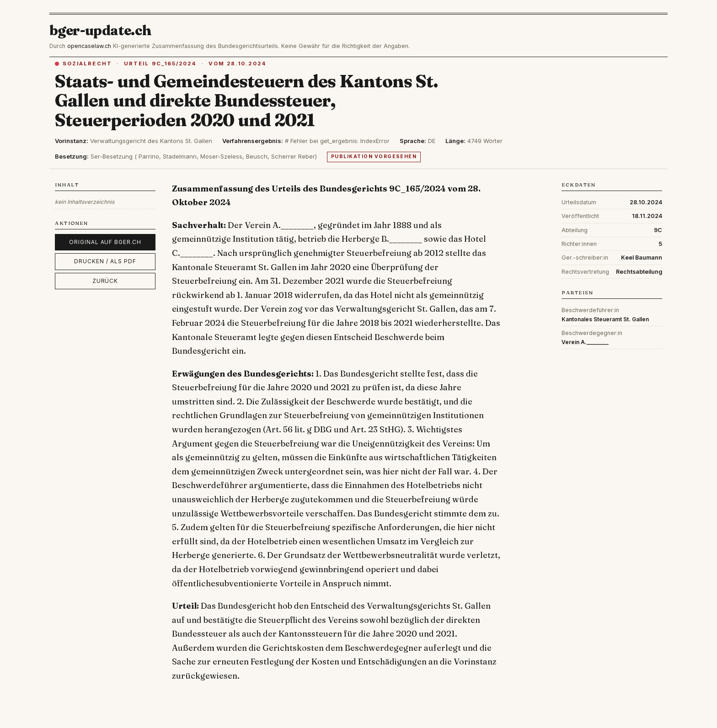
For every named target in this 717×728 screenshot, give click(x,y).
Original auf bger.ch (105, 242)
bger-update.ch (101, 30)
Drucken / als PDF (105, 261)
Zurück (105, 281)
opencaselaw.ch (89, 46)
